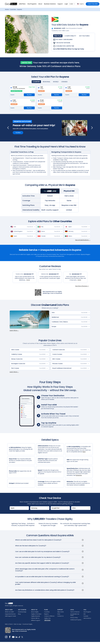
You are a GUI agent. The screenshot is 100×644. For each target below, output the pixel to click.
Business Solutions (50, 4)
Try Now (18, 133)
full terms (79, 475)
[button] (22, 4)
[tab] (58, 36)
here (84, 452)
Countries (13, 9)
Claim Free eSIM (93, 4)
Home (7, 9)
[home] (11, 4)
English (80, 4)
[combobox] (81, 4)
